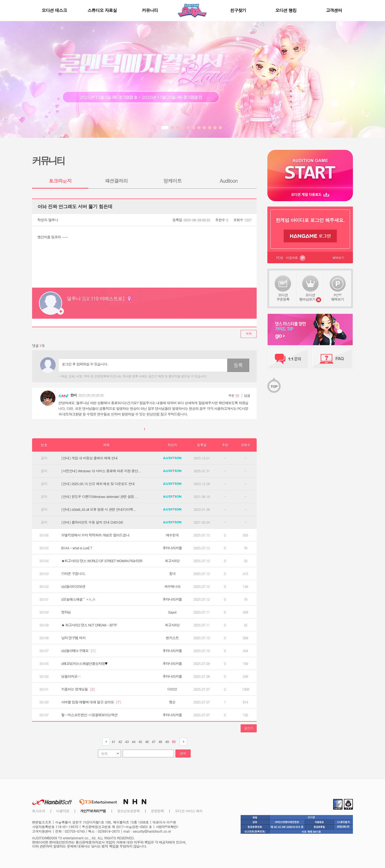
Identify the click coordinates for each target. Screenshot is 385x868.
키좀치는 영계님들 (78, 689)
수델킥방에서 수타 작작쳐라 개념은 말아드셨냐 (95, 535)
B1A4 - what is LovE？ (77, 548)
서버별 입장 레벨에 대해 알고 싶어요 (91, 702)
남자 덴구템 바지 (73, 638)
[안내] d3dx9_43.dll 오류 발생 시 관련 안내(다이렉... (99, 509)
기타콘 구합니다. (73, 574)
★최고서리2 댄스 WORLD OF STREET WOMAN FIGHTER (102, 561)
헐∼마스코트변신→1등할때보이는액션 (89, 715)
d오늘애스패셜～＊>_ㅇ (78, 599)
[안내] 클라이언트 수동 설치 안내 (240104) (92, 522)
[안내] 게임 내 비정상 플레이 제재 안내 (89, 458)
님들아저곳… (71, 676)
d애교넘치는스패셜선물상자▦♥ (84, 664)
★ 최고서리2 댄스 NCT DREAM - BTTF (89, 625)
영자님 (66, 612)
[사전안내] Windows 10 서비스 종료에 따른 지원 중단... (101, 471)
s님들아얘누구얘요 (78, 651)
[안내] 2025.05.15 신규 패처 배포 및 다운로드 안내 (98, 484)
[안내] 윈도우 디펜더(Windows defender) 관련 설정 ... (100, 497)
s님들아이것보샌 (73, 587)
